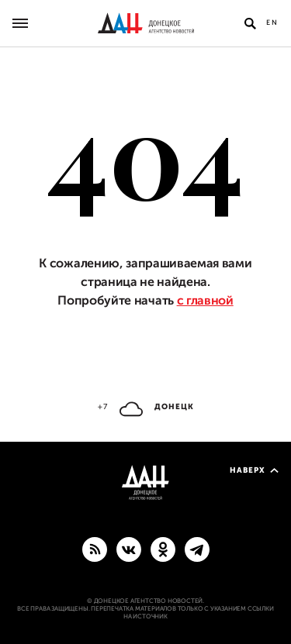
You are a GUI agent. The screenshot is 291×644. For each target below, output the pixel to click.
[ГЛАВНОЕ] (197, 549)
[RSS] (95, 549)
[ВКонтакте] (129, 549)
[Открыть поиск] (250, 23)
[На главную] (146, 23)
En (272, 22)
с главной (205, 301)
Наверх (254, 470)
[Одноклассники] (163, 549)
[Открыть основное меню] (20, 23)
